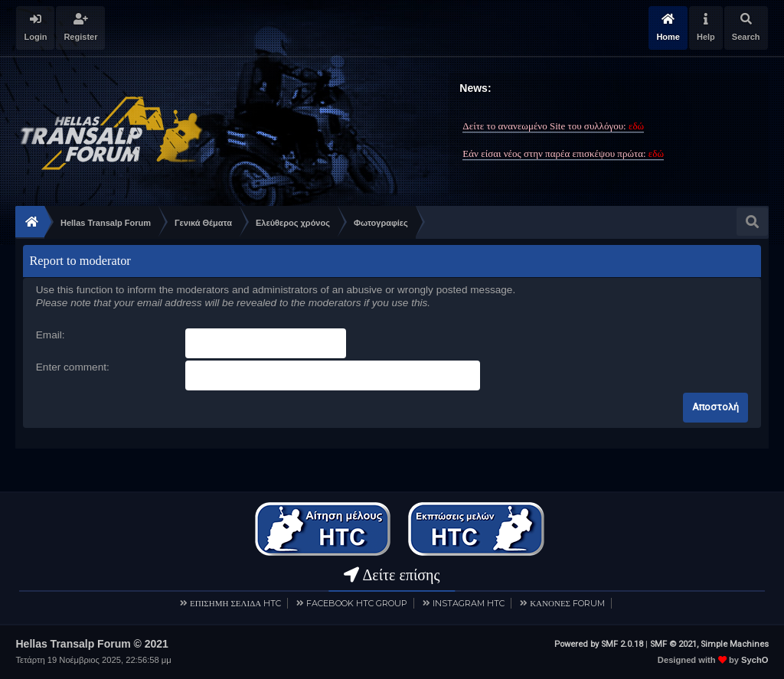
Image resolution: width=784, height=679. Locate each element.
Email (49, 335)
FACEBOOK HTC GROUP (357, 603)
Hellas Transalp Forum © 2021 (91, 644)
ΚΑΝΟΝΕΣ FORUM (567, 603)
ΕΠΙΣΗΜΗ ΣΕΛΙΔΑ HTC (235, 603)
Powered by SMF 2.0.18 (599, 644)
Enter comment (71, 367)
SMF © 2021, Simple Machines (709, 644)
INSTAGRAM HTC (469, 603)
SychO (755, 660)
